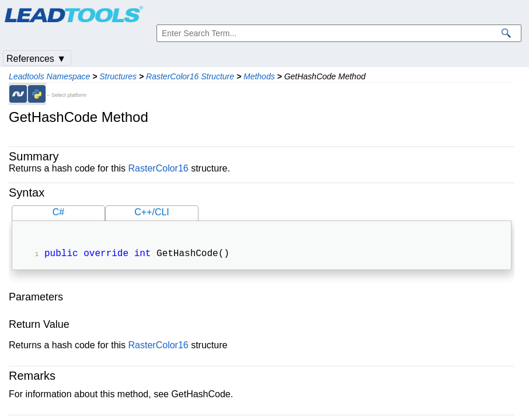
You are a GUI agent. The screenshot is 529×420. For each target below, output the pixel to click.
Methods (259, 76)
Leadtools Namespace (49, 76)
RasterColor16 (159, 168)
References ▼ (36, 59)
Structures (118, 76)
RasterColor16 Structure (190, 76)
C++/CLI (152, 212)
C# (58, 212)
